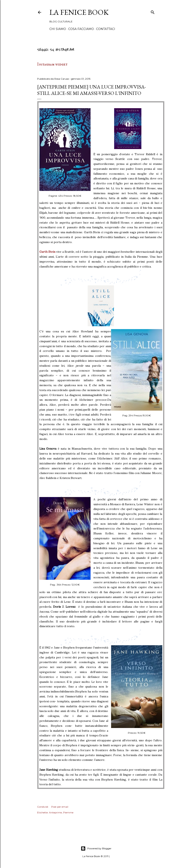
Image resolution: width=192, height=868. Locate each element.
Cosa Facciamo (81, 29)
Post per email (60, 807)
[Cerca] (153, 12)
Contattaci (106, 29)
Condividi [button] (43, 807)
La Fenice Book (79, 12)
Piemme (68, 812)
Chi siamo (58, 29)
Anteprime (55, 812)
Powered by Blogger (96, 848)
